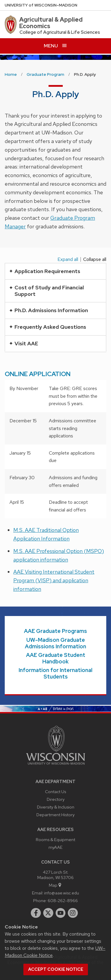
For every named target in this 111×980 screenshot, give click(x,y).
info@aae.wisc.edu (62, 893)
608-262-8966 (63, 900)
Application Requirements (45, 271)
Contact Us (55, 791)
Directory (56, 799)
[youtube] (61, 913)
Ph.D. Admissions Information (49, 310)
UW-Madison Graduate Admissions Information (55, 643)
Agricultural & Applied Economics (51, 23)
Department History (55, 815)
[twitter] (48, 913)
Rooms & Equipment (55, 839)
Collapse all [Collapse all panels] (95, 259)
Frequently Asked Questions (48, 327)
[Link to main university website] (56, 766)
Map (55, 885)
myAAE (55, 847)
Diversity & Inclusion (56, 807)
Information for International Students (55, 673)
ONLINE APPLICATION (38, 374)
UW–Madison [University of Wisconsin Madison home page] (41, 5)
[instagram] (73, 913)
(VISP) (44, 580)
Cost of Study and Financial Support (47, 291)
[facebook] (36, 913)
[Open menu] (55, 46)
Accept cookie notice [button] (56, 969)
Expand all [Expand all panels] (68, 259)
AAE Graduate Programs (55, 631)
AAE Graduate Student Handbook (56, 658)
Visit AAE (24, 343)
